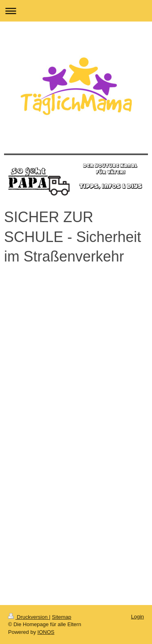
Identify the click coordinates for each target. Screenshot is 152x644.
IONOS (46, 632)
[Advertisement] (76, 505)
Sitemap (62, 617)
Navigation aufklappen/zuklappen (76, 11)
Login (137, 617)
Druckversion (29, 617)
